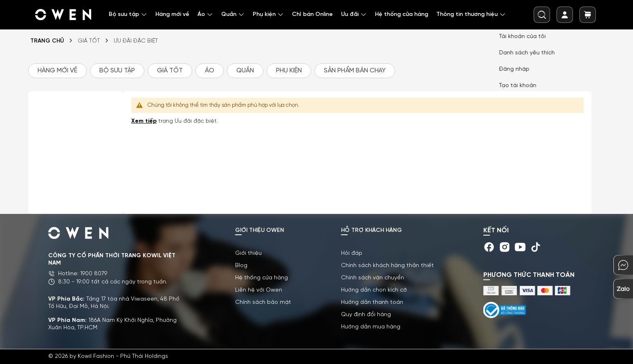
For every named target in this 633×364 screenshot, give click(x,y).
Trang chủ (47, 41)
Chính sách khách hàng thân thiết (387, 266)
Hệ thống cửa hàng (262, 278)
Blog (241, 266)
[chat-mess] (623, 265)
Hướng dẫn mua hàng (371, 327)
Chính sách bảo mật (263, 302)
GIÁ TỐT (89, 41)
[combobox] (542, 15)
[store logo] (64, 15)
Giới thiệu (248, 253)
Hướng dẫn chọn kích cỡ (374, 290)
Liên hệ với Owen (259, 290)
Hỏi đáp (352, 253)
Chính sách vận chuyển (373, 278)
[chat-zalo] (623, 289)
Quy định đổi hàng (366, 315)
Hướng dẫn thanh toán (372, 302)
